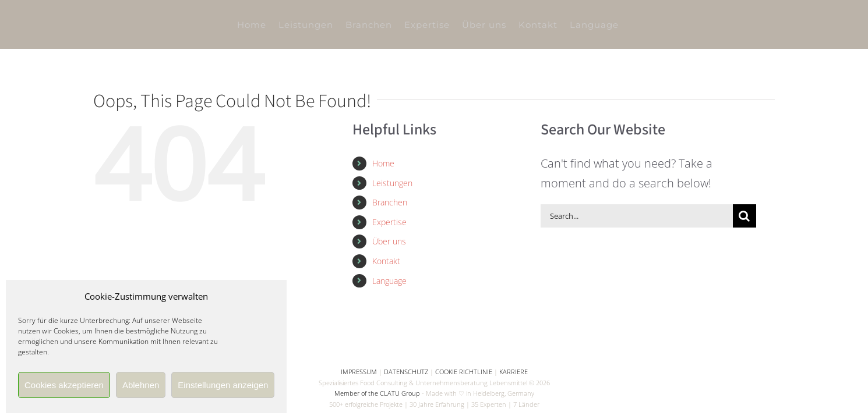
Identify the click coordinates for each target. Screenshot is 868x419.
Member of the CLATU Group (377, 393)
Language (389, 281)
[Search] (744, 216)
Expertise (389, 222)
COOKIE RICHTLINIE (464, 372)
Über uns (389, 241)
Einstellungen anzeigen (223, 385)
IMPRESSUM (359, 372)
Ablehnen (141, 385)
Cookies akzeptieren (64, 385)
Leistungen (392, 183)
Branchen (390, 202)
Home (383, 163)
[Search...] (637, 216)
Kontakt (386, 261)
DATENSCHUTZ (406, 372)
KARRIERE (514, 372)
